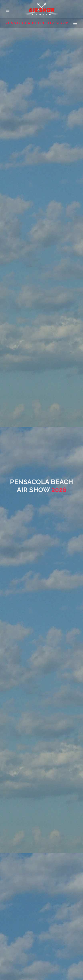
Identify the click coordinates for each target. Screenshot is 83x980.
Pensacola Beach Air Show (37, 23)
